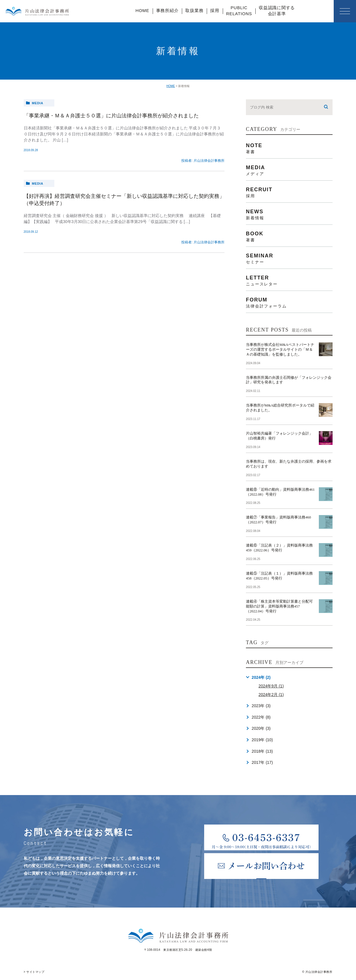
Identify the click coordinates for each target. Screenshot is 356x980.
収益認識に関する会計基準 (277, 11)
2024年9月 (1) (271, 686)
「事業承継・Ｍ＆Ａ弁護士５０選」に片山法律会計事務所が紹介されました (111, 116)
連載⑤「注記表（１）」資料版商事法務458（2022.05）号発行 (279, 576)
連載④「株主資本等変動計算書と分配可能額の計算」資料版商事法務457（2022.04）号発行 (279, 606)
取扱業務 (194, 10)
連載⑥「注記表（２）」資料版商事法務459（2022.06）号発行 (279, 548)
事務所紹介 (167, 10)
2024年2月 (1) (271, 695)
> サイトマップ (34, 972)
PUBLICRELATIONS (239, 11)
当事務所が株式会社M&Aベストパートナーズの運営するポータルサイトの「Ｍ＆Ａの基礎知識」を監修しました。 (280, 349)
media (37, 103)
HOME (142, 10)
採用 (215, 10)
